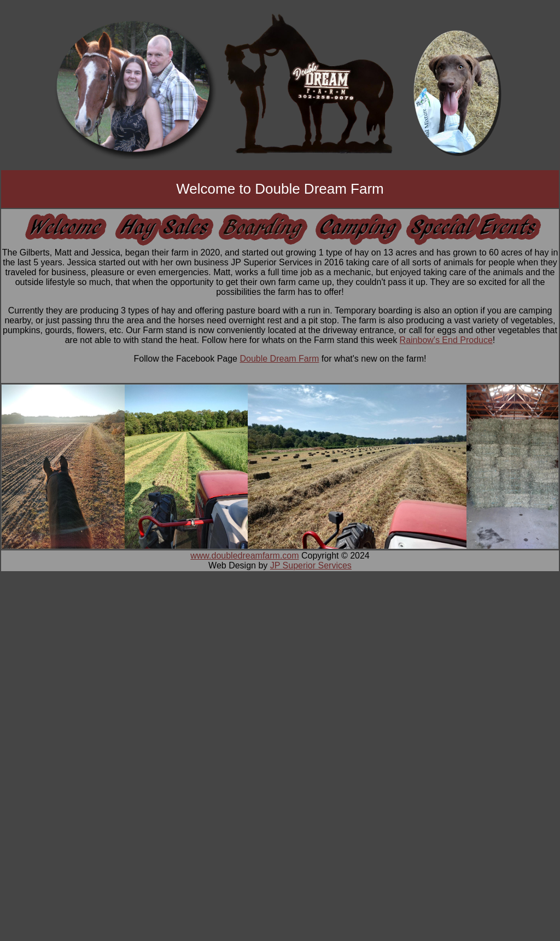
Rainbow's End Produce (446, 340)
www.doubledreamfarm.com (244, 556)
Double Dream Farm (279, 359)
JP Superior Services (311, 565)
